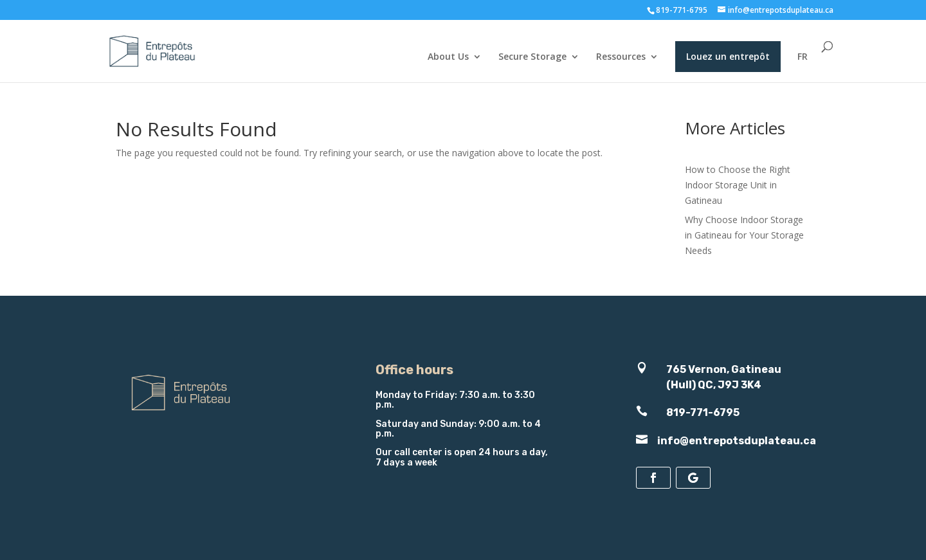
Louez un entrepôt (728, 56)
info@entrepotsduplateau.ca (737, 441)
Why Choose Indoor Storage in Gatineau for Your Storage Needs (744, 235)
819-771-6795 (682, 10)
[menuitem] (803, 67)
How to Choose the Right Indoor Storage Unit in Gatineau (738, 185)
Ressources (621, 57)
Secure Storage (532, 57)
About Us (448, 57)
